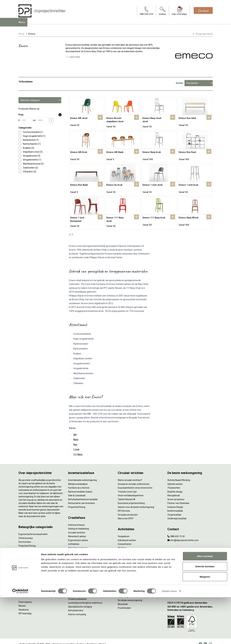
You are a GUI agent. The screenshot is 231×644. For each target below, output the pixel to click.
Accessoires (25, 578)
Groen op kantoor (176, 494)
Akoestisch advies (77, 531)
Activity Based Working (179, 474)
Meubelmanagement (79, 571)
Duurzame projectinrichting (131, 497)
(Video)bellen (124, 546)
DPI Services (74, 568)
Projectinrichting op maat (130, 554)
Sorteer (180, 83)
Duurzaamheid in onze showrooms (135, 482)
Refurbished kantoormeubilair (83, 494)
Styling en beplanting (78, 523)
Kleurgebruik (174, 490)
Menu (23, 24)
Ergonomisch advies (78, 534)
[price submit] (51, 120)
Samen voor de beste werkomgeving (136, 501)
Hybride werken (175, 478)
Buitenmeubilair (175, 505)
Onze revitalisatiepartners (131, 490)
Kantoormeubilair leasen (80, 486)
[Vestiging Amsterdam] (190, 552)
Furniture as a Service (79, 482)
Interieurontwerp (76, 519)
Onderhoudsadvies (77, 593)
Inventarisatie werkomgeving (82, 474)
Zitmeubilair (24, 548)
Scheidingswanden (28, 555)
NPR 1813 (123, 587)
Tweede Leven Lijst (127, 486)
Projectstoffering (27, 540)
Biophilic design (175, 486)
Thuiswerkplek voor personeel (83, 564)
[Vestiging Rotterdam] (190, 560)
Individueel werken (127, 534)
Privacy (121, 579)
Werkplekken (25, 571)
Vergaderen (124, 531)
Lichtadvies (74, 538)
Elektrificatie (25, 574)
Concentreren (125, 538)
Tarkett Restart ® (126, 494)
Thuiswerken (174, 482)
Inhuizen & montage (78, 560)
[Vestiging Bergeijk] (190, 568)
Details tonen (169, 638)
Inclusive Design (175, 501)
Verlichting (24, 567)
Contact (203, 10)
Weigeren (205, 623)
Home (21, 34)
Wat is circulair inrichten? (130, 474)
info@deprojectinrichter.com (183, 534)
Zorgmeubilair (174, 509)
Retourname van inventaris (82, 497)
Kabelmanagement (78, 542)
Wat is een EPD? (126, 513)
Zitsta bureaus (26, 532)
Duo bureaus (25, 536)
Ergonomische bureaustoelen (33, 528)
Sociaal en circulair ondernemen (134, 478)
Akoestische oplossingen (31, 544)
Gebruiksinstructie (77, 589)
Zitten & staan (125, 575)
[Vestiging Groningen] (190, 575)
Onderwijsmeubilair (177, 513)
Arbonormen (124, 583)
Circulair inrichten (77, 527)
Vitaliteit (122, 571)
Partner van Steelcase (178, 497)
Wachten (122, 542)
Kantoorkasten (26, 551)
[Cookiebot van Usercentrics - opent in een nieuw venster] (20, 638)
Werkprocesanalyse (78, 478)
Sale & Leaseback (77, 490)
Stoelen (22, 559)
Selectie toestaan (205, 613)
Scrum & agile (125, 550)
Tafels (22, 563)
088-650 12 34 (176, 531)
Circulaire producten (128, 509)
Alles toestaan (205, 603)
